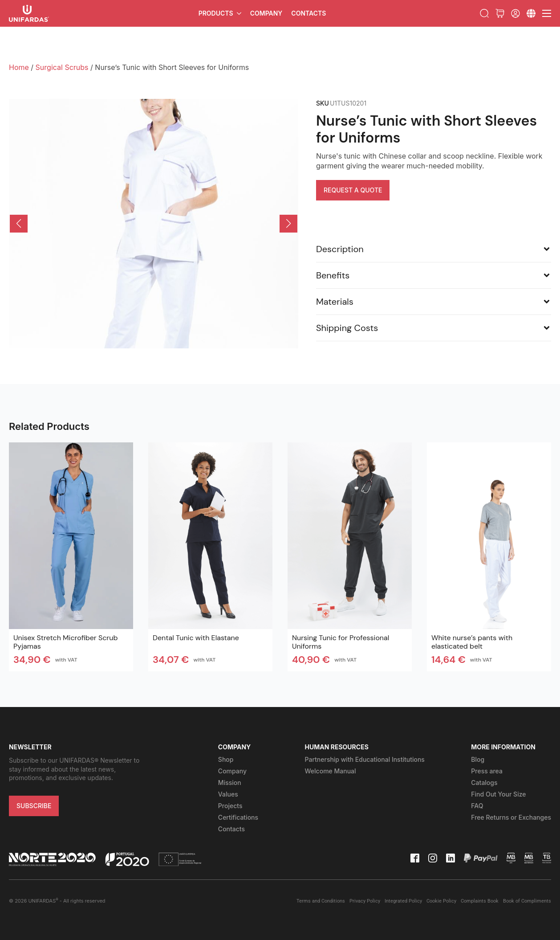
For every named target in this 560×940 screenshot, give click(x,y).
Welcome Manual (331, 771)
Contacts (308, 13)
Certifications (238, 817)
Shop (226, 759)
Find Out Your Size (498, 794)
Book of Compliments (527, 901)
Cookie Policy (441, 901)
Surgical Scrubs (62, 67)
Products (216, 13)
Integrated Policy (403, 901)
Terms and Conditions (321, 901)
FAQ (477, 806)
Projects (230, 806)
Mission (230, 783)
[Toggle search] (484, 13)
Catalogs (484, 783)
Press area (487, 771)
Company (266, 13)
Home (19, 67)
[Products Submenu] (239, 13)
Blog (478, 759)
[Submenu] (531, 13)
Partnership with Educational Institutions (365, 759)
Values (228, 794)
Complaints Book (480, 901)
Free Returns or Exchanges (511, 817)
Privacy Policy (365, 901)
